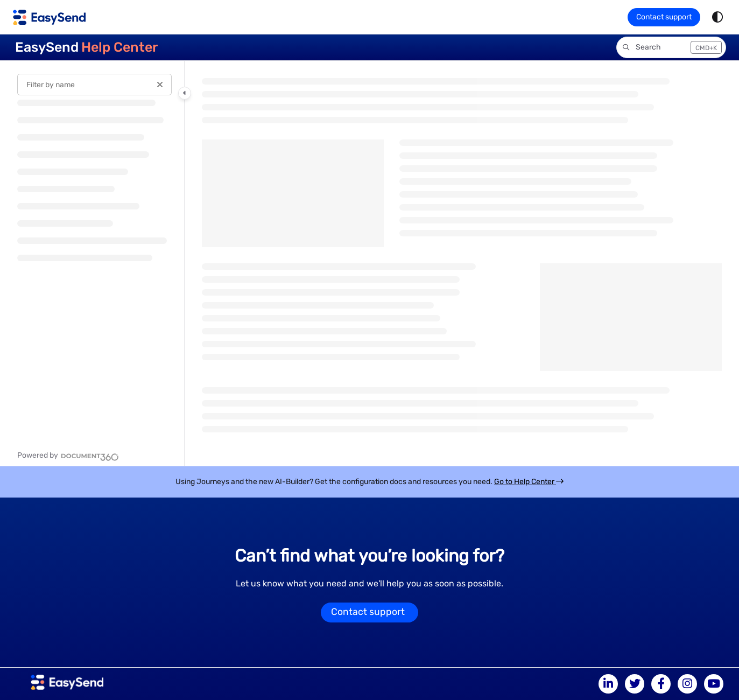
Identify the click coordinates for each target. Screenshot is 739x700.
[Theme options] (717, 17)
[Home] (49, 17)
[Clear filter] (160, 85)
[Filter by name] (94, 85)
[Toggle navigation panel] (185, 93)
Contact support (664, 17)
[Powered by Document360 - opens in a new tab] (68, 456)
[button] (671, 47)
